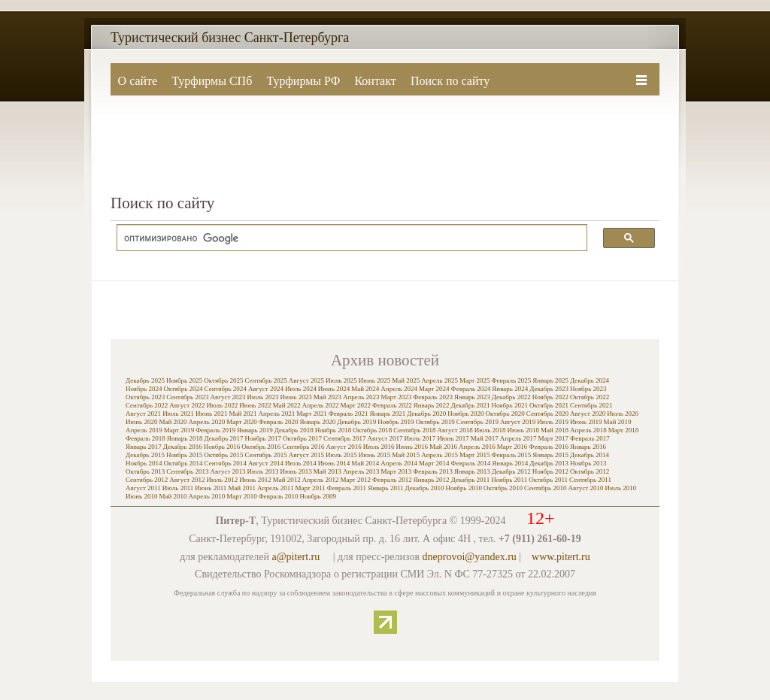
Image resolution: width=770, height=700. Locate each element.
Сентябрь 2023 (187, 397)
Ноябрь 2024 (144, 389)
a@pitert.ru (296, 557)
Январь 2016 (588, 447)
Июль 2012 (222, 480)
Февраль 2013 (433, 471)
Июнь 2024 (334, 389)
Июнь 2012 (255, 480)
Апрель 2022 (321, 405)
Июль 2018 (490, 430)
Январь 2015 (550, 455)
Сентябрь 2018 (414, 430)
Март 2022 (355, 405)
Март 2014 (434, 463)
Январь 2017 (144, 447)
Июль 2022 (222, 405)
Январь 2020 (317, 422)
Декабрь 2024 (590, 380)
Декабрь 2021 (471, 405)
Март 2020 (242, 422)
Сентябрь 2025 (265, 380)
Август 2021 (143, 414)
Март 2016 (512, 447)
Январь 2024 (510, 389)
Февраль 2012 (392, 480)
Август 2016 (344, 447)
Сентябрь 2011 (590, 480)
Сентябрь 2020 (547, 414)
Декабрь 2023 (549, 389)
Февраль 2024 (471, 389)
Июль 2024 (301, 389)
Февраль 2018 (146, 438)
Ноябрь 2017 (263, 438)
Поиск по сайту (450, 81)
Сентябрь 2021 (591, 405)
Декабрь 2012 (511, 471)
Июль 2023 (263, 397)
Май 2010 (173, 496)
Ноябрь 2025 (184, 380)
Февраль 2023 (433, 397)
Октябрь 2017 (302, 438)
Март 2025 (475, 380)
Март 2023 (397, 397)
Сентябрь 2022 (147, 405)
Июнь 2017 (453, 438)
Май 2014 (365, 463)
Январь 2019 (255, 430)
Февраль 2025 (511, 380)
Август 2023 (227, 397)
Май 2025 (406, 380)
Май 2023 (327, 397)
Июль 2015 (341, 455)
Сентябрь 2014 (226, 463)
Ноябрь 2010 (464, 488)
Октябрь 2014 (183, 463)
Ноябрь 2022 (550, 397)
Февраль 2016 (549, 447)
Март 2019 (179, 430)
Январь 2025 (550, 380)
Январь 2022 (432, 405)
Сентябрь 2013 (187, 471)
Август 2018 (455, 430)
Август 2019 (518, 422)
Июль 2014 (301, 463)
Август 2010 (585, 488)
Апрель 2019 (144, 430)
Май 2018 (555, 430)
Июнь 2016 (412, 447)
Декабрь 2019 (356, 422)
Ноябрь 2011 (509, 480)
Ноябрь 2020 (465, 414)
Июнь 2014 (334, 463)
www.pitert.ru (561, 557)
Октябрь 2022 (590, 397)
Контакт (375, 81)
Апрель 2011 (275, 488)
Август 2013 (227, 471)
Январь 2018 (185, 438)
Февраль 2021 (349, 414)
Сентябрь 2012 (147, 480)
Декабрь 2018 (294, 430)
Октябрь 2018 (372, 430)
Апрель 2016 (477, 447)
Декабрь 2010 (425, 488)
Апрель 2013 (361, 471)
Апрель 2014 (399, 463)
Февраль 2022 (392, 405)
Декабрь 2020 (426, 414)
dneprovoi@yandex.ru (470, 557)
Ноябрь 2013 (588, 463)
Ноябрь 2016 (222, 447)
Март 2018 (624, 430)
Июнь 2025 (374, 380)
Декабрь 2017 (224, 438)
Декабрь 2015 (145, 455)
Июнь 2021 (211, 414)
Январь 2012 (432, 480)
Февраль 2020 (279, 422)
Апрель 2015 (440, 455)
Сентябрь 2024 (226, 389)
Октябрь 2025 (223, 380)
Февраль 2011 (347, 488)
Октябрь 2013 (145, 471)
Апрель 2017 (518, 438)
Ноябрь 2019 (396, 422)
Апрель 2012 (321, 480)
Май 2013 (327, 471)
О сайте (138, 81)
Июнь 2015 (374, 455)
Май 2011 (242, 488)
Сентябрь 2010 (545, 488)
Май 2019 (617, 422)
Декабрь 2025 (145, 380)
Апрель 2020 (206, 422)
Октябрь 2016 (261, 447)
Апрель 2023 (361, 397)
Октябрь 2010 (503, 488)
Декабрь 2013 (549, 463)
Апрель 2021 (276, 414)
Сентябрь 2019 (477, 422)
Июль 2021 (178, 414)
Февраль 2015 (511, 455)
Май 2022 (287, 405)
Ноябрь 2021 (510, 405)
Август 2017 (385, 438)
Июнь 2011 (211, 488)
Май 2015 (406, 455)
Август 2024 (266, 389)
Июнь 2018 (523, 430)
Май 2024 (365, 389)
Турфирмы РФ (303, 81)
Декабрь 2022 (511, 397)
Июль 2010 (621, 488)
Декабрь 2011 (471, 480)
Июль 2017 (420, 438)
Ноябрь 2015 (184, 455)
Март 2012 (355, 480)
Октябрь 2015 (223, 455)
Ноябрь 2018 (333, 430)
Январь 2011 (385, 488)
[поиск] (344, 238)
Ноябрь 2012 (550, 471)
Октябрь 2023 (145, 397)
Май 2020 (173, 422)
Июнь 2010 (141, 496)
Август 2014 (266, 463)
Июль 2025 (341, 380)
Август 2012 (187, 480)
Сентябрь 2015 (265, 455)
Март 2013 (397, 471)
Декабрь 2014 (590, 455)
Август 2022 (187, 405)
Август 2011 (143, 488)
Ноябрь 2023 (588, 389)
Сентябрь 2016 (303, 447)
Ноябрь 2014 (144, 463)
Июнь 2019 (586, 422)
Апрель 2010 (206, 496)
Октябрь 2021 (549, 405)
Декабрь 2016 (183, 447)
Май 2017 (485, 438)
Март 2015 (475, 455)
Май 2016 (443, 447)
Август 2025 (306, 380)
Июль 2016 (379, 447)
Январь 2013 (472, 471)
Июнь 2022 (255, 405)
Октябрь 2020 (505, 414)
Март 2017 (554, 438)
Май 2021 (243, 414)
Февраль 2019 (215, 430)
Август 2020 (588, 414)
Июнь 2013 (296, 471)
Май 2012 (287, 480)
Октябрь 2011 (548, 480)
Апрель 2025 (440, 380)
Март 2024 (434, 389)
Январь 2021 (387, 414)
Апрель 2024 (399, 389)
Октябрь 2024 (183, 389)
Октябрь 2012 (590, 471)
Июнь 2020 (141, 422)
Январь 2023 (472, 397)
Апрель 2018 (588, 430)
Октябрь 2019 (435, 422)
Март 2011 (310, 488)
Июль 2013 (263, 471)
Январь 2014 (510, 463)
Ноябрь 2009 (317, 496)
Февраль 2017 (590, 438)
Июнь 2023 (296, 397)
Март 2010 (242, 496)
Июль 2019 (553, 422)
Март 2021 (312, 414)
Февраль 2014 (471, 463)
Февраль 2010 (279, 496)
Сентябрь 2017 (344, 438)
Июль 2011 (178, 488)
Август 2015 (306, 455)
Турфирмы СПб (212, 81)
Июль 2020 (623, 414)
